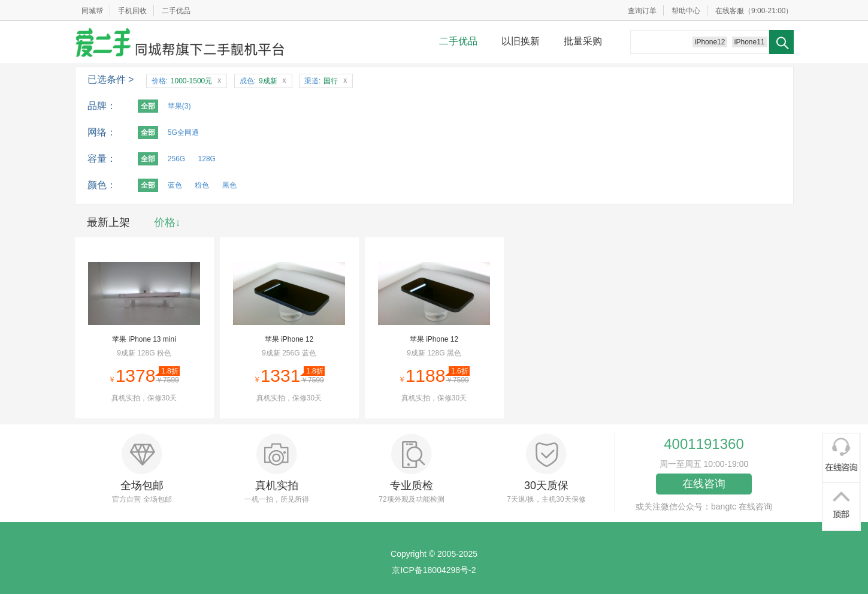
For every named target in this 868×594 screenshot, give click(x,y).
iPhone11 (750, 42)
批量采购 (583, 41)
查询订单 (642, 11)
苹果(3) (179, 106)
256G (176, 159)
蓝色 (175, 185)
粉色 (202, 185)
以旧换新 (521, 41)
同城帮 (92, 11)
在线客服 (730, 11)
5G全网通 (183, 132)
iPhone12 (710, 42)
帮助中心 (686, 11)
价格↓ (167, 222)
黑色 (229, 185)
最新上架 (108, 222)
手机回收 (132, 11)
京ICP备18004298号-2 (434, 570)
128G (207, 159)
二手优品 (176, 11)
